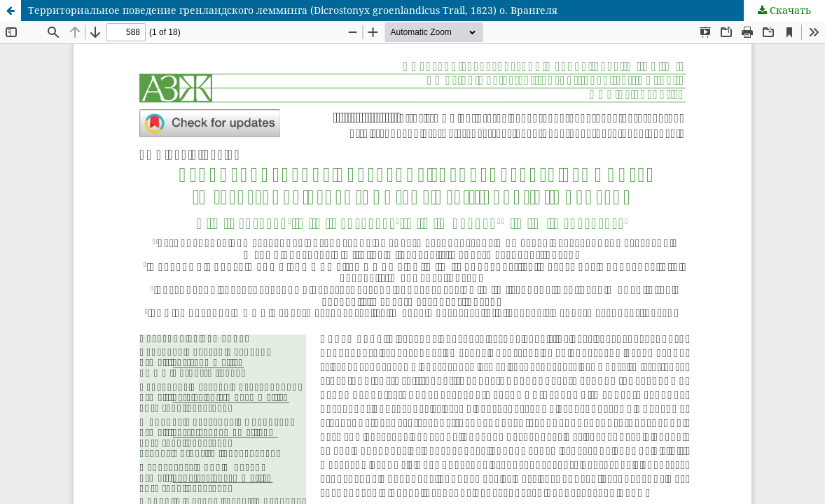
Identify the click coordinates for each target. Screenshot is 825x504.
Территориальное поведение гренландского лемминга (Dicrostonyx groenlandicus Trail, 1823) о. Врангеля (293, 10)
